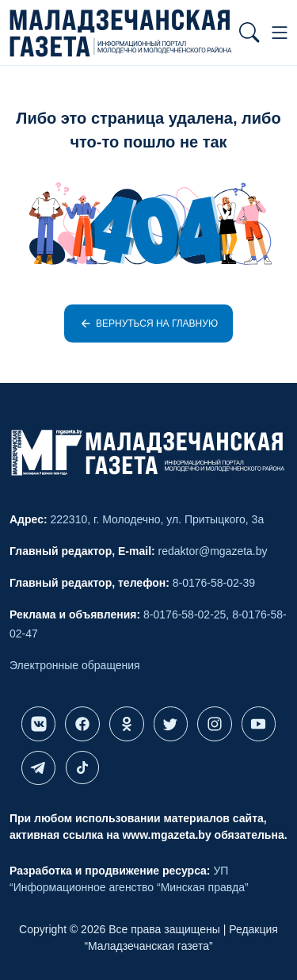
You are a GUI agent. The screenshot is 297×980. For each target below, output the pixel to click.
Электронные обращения (75, 665)
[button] (249, 33)
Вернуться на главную (148, 323)
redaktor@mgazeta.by (213, 551)
